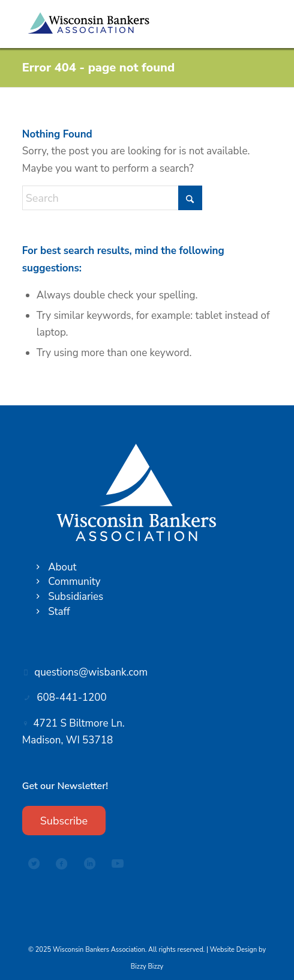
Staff (59, 612)
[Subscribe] (64, 821)
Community (74, 582)
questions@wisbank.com (91, 672)
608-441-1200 (71, 697)
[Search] (112, 198)
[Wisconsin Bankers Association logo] (122, 24)
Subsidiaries (76, 597)
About (62, 567)
